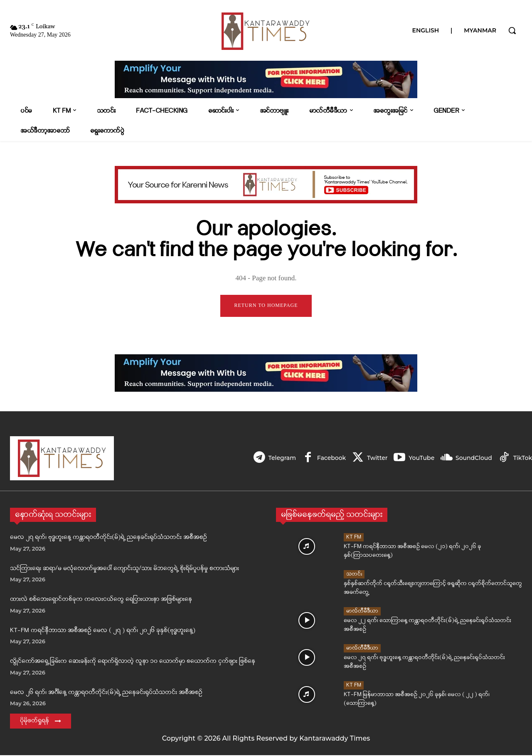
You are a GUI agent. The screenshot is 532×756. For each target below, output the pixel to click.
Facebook (328, 459)
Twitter (374, 459)
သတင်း (354, 575)
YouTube (420, 459)
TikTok (523, 459)
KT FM (354, 538)
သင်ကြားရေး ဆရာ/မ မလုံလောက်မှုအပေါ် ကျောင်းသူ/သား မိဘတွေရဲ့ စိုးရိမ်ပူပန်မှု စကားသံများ (124, 569)
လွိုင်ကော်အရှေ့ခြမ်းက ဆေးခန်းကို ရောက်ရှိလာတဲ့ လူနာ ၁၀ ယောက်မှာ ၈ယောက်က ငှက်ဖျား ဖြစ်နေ (133, 662)
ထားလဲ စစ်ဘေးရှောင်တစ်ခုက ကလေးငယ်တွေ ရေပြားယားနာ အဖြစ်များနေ (101, 600)
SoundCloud (473, 459)
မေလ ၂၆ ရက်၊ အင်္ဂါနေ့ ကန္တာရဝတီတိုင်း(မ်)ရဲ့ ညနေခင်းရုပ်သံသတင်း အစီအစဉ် (106, 693)
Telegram (277, 459)
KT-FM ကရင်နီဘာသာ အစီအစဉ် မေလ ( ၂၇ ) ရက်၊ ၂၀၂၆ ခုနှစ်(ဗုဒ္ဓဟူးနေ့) (103, 631)
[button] (512, 30)
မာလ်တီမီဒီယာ (362, 612)
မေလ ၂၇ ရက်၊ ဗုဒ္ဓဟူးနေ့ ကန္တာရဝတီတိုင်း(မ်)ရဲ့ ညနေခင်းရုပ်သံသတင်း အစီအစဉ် (108, 538)
